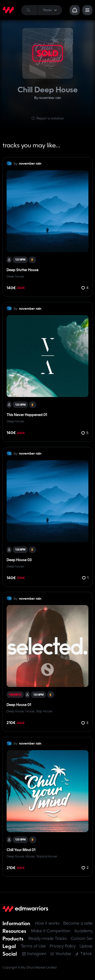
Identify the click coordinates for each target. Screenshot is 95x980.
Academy (84, 931)
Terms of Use (33, 946)
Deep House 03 (19, 560)
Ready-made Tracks (48, 939)
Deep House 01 (19, 705)
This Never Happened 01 (27, 415)
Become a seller (79, 923)
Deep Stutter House (23, 270)
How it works (47, 923)
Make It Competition (51, 931)
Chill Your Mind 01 (21, 850)
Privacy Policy (63, 946)
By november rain (48, 98)
